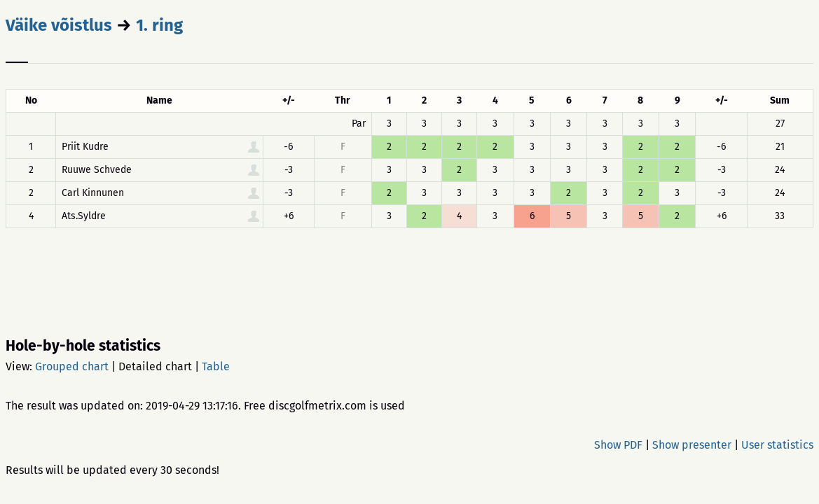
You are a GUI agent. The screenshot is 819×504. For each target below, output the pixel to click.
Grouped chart (72, 366)
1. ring (159, 25)
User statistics (777, 445)
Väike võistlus (59, 25)
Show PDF (618, 445)
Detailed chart (155, 366)
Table (216, 366)
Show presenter (692, 445)
